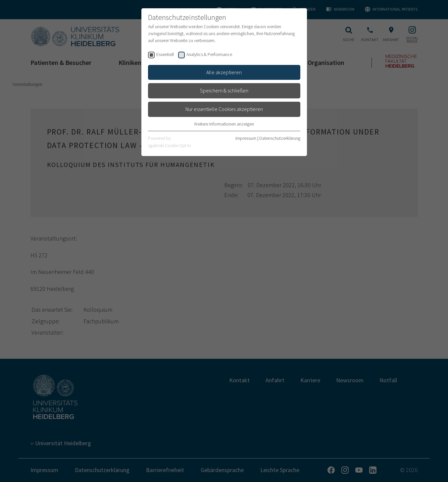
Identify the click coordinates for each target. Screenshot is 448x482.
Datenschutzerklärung (280, 138)
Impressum (246, 138)
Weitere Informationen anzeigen (224, 124)
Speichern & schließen (224, 90)
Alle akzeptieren (224, 72)
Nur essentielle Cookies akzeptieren (224, 109)
